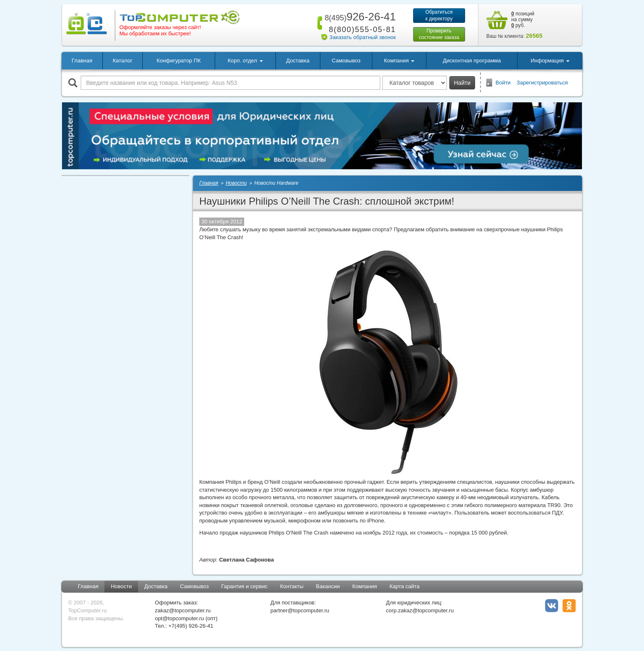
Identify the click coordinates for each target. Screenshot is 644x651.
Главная (82, 61)
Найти (462, 83)
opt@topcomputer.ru (179, 618)
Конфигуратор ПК (179, 61)
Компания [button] (399, 61)
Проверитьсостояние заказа (439, 34)
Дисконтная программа (472, 61)
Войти (503, 83)
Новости (121, 586)
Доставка (298, 61)
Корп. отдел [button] (245, 61)
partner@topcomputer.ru (300, 610)
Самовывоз (346, 61)
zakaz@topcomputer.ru (183, 610)
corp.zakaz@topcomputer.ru (420, 610)
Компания (365, 586)
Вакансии (328, 586)
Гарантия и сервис (245, 586)
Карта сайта (404, 586)
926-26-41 (359, 17)
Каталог (123, 61)
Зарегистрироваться (542, 83)
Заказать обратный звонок (363, 37)
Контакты (292, 586)
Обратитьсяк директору (439, 15)
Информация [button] (550, 61)
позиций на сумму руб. (523, 20)
